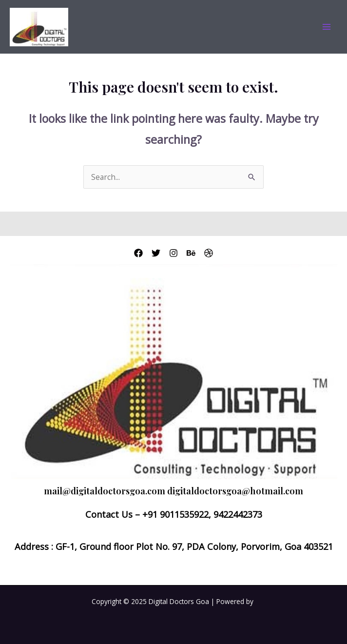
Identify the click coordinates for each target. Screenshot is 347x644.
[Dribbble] (209, 253)
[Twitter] (156, 253)
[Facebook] (138, 253)
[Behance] (191, 253)
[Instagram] (173, 253)
